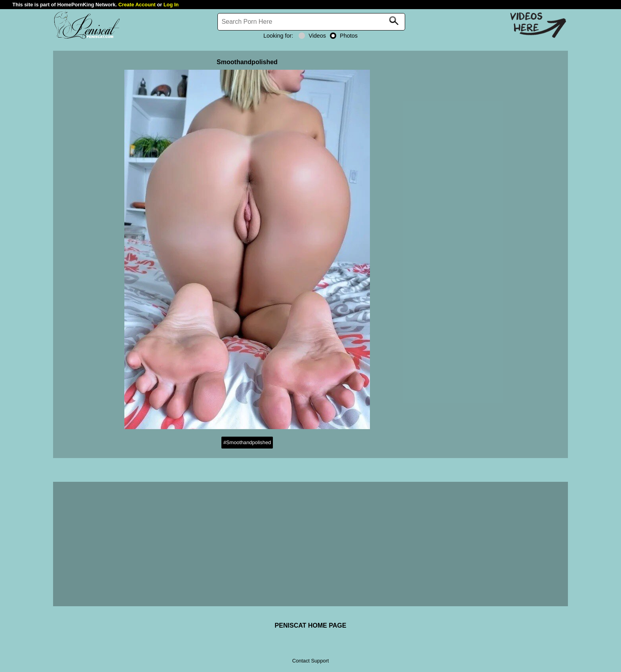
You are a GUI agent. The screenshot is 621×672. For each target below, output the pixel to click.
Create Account (137, 5)
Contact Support (310, 661)
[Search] (311, 22)
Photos (344, 36)
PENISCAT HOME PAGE (311, 625)
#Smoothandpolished (247, 442)
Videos (312, 36)
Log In (171, 5)
